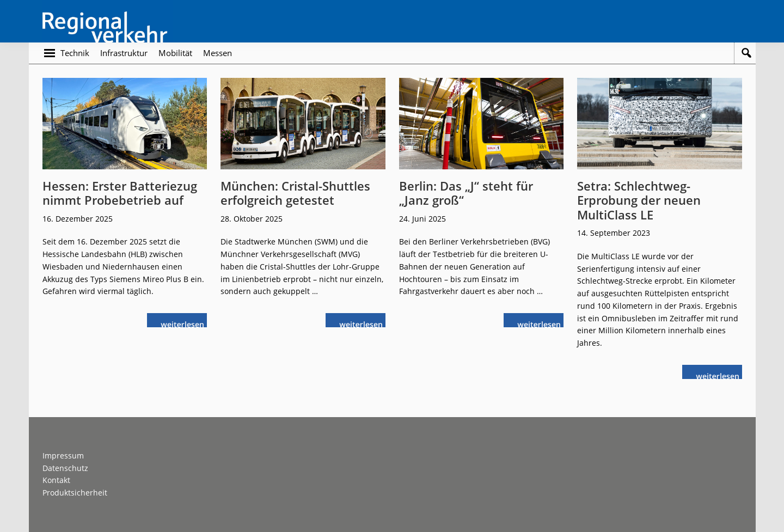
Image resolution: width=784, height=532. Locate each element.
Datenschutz (65, 468)
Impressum (63, 455)
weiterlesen (185, 323)
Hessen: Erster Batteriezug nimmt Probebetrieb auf (120, 193)
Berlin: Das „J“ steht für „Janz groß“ (466, 193)
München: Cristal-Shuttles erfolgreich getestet (295, 193)
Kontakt (56, 480)
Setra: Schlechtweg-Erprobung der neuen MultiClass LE (639, 200)
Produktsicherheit (75, 493)
